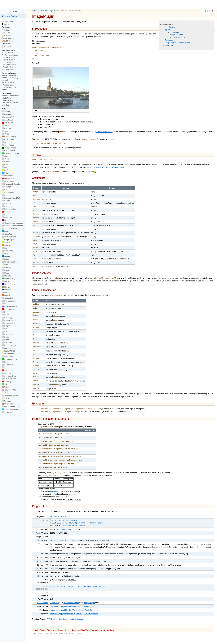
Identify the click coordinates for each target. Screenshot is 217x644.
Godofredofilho (9, 237)
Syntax (168, 30)
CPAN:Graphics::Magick (60, 579)
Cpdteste (7, 156)
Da (4, 167)
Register (14, 16)
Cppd (5, 159)
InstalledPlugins (8, 69)
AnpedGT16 (8, 117)
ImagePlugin (53, 11)
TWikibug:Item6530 (58, 534)
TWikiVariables (8, 57)
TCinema (7, 393)
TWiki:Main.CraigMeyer (60, 510)
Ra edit (94, 623)
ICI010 (6, 242)
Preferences (8, 47)
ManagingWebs (8, 82)
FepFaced (7, 217)
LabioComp (8, 251)
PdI (4, 304)
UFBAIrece (7, 404)
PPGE (5, 329)
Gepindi (6, 231)
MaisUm (6, 267)
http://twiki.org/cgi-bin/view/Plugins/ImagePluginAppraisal (74, 607)
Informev (6, 245)
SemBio (6, 373)
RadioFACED (8, 351)
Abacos (6, 112)
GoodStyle (55, 596)
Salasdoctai (8, 365)
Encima (6, 201)
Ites (4, 248)
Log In (6, 16)
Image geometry (177, 35)
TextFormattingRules (10, 55)
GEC (5, 220)
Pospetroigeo (8, 323)
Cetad (5, 134)
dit (207, 11)
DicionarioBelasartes (11, 184)
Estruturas (7, 206)
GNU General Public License (67, 523)
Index (5, 30)
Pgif (5, 312)
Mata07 (6, 270)
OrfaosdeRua (8, 298)
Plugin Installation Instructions (177, 43)
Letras (5, 259)
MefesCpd (7, 276)
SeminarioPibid (9, 376)
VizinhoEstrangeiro (10, 409)
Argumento (7, 123)
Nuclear (6, 287)
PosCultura (7, 320)
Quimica (6, 348)
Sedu (5, 370)
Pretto (5, 337)
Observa (6, 295)
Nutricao (6, 292)
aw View (85, 623)
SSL (5, 384)
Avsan (5, 126)
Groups (6, 27)
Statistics (7, 44)
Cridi (5, 164)
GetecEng (7, 234)
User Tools (6, 105)
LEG (5, 254)
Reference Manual (9, 75)
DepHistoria (8, 181)
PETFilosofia (8, 309)
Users (5, 24)
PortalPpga (7, 318)
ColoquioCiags (9, 148)
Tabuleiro (7, 387)
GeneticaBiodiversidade (12, 223)
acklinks (76, 623)
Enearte (6, 203)
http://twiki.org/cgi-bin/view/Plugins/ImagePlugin (70, 600)
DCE (5, 173)
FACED (6, 212)
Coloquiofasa (8, 151)
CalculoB (7, 128)
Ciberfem (7, 142)
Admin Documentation (10, 96)
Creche (6, 162)
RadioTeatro (8, 354)
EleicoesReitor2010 (11, 198)
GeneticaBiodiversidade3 (13, 226)
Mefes (5, 273)
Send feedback (118, 640)
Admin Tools (7, 98)
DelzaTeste (7, 176)
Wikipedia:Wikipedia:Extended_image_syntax (106, 166)
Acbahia (6, 114)
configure (54, 485)
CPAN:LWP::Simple (104, 131)
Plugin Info (169, 45)
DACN (6, 170)
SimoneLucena (9, 379)
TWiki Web (43, 11)
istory (61, 623)
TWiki (34, 11)
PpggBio (6, 331)
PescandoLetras (9, 306)
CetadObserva (9, 137)
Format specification (178, 37)
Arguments (174, 32)
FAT (5, 215)
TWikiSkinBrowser (9, 67)
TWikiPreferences (9, 87)
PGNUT (6, 315)
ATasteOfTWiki (7, 53)
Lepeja (6, 256)
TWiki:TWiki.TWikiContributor (74, 519)
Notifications (8, 38)
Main (5, 265)
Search (6, 33)
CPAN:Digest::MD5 (100, 579)
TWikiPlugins (52, 612)
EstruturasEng (9, 209)
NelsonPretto (8, 284)
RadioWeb (7, 357)
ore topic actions (107, 623)
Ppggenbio (7, 334)
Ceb (5, 131)
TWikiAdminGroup (75, 11)
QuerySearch (7, 62)
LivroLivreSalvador (10, 262)
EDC (5, 190)
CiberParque (8, 145)
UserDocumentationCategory (71, 612)
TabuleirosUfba (9, 390)
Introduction (170, 27)
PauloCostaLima (10, 301)
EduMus (6, 195)
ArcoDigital (7, 120)
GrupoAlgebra (9, 240)
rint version (51, 623)
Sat (4, 368)
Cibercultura (8, 139)
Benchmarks (42, 596)
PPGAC (6, 326)
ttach (211, 11)
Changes (7, 35)
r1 (70, 623)
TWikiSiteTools (7, 85)
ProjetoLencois (9, 345)
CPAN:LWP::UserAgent (81, 579)
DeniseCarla (8, 178)
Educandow (8, 192)
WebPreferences (8, 90)
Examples (169, 40)
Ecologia (6, 187)
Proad (5, 340)
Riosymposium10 (10, 359)
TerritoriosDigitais (10, 395)
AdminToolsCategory (10, 78)
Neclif (5, 281)
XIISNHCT (7, 412)
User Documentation (10, 103)
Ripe (5, 362)
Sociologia (7, 382)
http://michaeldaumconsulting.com (88, 516)
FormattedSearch (71, 596)
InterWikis (6, 80)
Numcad (6, 290)
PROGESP (7, 343)
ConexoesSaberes (10, 153)
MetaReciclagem (10, 279)
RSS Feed (7, 41)
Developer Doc (8, 100)
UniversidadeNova (10, 407)
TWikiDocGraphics (9, 65)
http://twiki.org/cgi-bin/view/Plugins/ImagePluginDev (72, 603)
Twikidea (6, 401)
